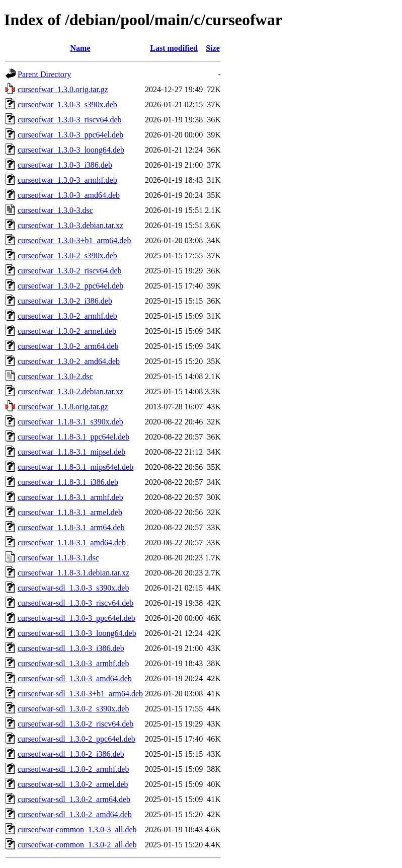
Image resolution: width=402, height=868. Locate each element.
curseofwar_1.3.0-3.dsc (55, 210)
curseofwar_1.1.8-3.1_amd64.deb (72, 542)
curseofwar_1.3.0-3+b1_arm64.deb (74, 240)
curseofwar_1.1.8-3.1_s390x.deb (70, 422)
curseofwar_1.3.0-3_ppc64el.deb (70, 135)
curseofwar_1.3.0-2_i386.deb (65, 301)
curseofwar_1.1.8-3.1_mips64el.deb (75, 467)
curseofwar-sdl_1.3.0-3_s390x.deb (73, 588)
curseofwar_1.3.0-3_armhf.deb (67, 180)
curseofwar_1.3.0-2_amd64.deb (69, 361)
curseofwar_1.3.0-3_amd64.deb (69, 195)
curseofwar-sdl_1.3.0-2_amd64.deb (75, 814)
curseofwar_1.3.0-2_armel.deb (67, 331)
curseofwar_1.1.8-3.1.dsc (58, 558)
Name (81, 48)
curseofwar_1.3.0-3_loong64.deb (71, 150)
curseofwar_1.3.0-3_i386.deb (65, 165)
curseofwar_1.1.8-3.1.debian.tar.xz (73, 573)
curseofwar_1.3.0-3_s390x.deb (67, 104)
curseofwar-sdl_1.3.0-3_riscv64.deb (75, 603)
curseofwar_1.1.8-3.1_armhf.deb (70, 497)
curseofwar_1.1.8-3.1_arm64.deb (71, 527)
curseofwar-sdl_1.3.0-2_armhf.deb (73, 769)
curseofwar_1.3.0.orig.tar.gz (63, 89)
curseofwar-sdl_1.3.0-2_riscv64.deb (75, 724)
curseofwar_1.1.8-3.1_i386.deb (68, 482)
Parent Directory (44, 74)
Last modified (174, 48)
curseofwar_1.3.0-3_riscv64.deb (70, 120)
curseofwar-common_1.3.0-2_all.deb (77, 845)
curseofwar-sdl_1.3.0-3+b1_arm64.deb (80, 694)
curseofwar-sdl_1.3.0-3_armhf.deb (73, 663)
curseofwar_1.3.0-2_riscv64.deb (70, 271)
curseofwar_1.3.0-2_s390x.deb (67, 256)
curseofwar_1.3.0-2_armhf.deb (67, 316)
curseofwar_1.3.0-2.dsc (55, 376)
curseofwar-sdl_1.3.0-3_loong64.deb (77, 633)
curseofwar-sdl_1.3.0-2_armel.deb (73, 784)
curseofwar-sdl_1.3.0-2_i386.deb (71, 754)
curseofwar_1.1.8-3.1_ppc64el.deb (73, 437)
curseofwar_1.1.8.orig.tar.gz (63, 407)
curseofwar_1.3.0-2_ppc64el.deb (70, 286)
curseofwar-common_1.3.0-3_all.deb (77, 829)
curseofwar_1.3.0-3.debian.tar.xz (70, 225)
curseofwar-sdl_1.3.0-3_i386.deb (71, 648)
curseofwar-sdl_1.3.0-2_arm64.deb (74, 799)
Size (213, 48)
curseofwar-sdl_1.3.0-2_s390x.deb (73, 709)
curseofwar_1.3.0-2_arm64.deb (68, 346)
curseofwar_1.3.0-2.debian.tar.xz (70, 391)
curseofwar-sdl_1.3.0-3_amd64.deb (75, 678)
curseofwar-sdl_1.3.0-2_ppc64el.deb (76, 739)
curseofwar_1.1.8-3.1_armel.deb (70, 512)
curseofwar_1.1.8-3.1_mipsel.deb (71, 452)
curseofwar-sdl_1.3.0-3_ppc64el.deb (76, 618)
